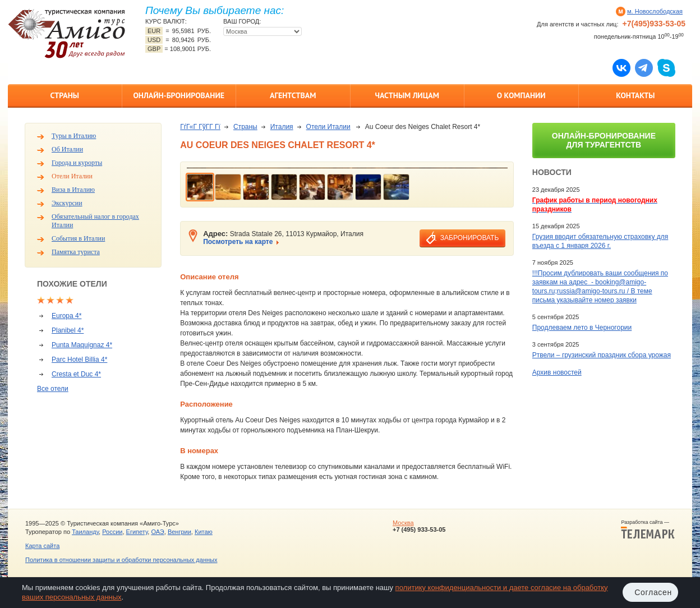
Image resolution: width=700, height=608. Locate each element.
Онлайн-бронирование (179, 95)
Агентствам (293, 95)
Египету (137, 532)
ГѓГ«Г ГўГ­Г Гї (200, 127)
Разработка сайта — (648, 529)
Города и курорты (77, 163)
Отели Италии (72, 176)
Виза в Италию (73, 190)
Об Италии (67, 149)
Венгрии (179, 532)
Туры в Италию (74, 136)
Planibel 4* (68, 330)
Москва (403, 523)
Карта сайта (42, 546)
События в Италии (78, 238)
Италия (282, 127)
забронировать (469, 238)
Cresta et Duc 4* (76, 374)
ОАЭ (157, 532)
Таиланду (85, 532)
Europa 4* (66, 316)
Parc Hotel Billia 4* (79, 360)
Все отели (53, 389)
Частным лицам (407, 95)
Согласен (653, 592)
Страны (65, 95)
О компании (521, 95)
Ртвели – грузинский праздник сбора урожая (602, 355)
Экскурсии (67, 203)
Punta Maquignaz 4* (82, 345)
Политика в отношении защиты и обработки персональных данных (121, 560)
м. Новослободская (655, 11)
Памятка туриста (76, 252)
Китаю (204, 532)
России (112, 532)
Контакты (635, 95)
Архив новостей (557, 372)
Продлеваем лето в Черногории (582, 328)
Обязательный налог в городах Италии (95, 221)
